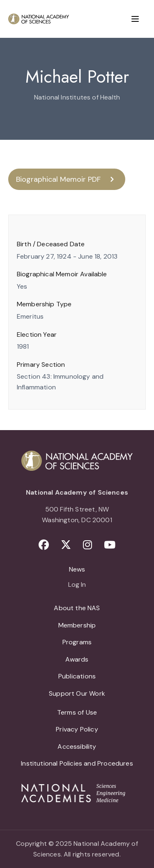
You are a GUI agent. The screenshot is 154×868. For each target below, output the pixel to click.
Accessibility (77, 746)
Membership (77, 625)
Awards (77, 659)
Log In (77, 585)
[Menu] (135, 19)
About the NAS (77, 608)
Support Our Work (77, 693)
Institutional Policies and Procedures (77, 763)
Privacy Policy (77, 729)
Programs (77, 642)
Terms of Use (77, 712)
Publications (77, 676)
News (77, 569)
